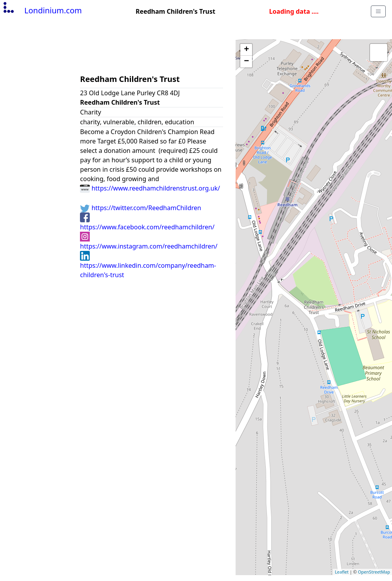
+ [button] (246, 50)
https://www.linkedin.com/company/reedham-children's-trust (148, 265)
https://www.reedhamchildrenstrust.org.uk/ (150, 188)
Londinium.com (42, 10)
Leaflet (342, 572)
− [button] (246, 62)
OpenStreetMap (374, 572)
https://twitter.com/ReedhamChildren (141, 208)
